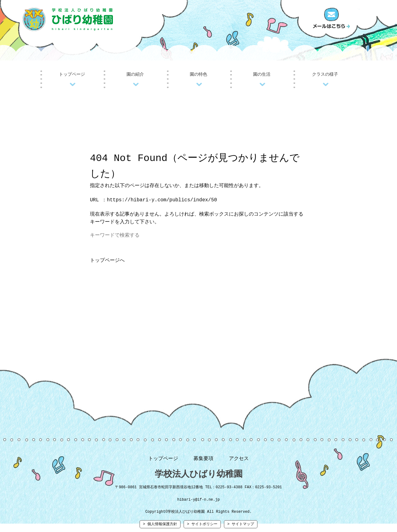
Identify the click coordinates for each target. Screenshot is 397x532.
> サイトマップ (241, 528)
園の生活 (262, 74)
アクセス (239, 460)
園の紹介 (135, 74)
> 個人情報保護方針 (160, 528)
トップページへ (107, 262)
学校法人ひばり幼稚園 (199, 476)
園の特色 (198, 74)
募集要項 (203, 460)
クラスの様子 (325, 74)
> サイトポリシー (202, 528)
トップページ (72, 74)
